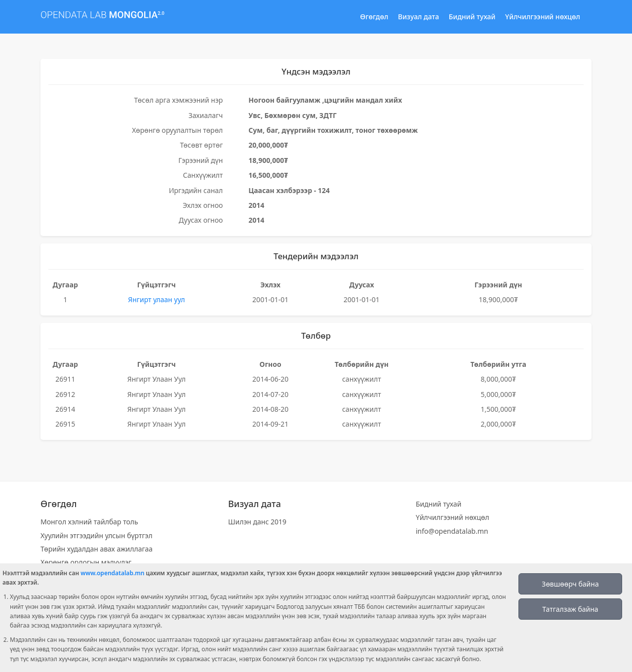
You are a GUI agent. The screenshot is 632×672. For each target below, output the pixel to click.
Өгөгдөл (374, 17)
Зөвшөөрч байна (570, 584)
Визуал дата (418, 17)
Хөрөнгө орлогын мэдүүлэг (86, 562)
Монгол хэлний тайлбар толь (89, 522)
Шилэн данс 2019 (257, 522)
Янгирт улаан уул (156, 299)
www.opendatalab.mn (112, 573)
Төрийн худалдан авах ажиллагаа (97, 549)
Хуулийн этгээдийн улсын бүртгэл (97, 535)
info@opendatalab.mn (452, 531)
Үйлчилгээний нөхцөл (543, 17)
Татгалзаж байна (570, 609)
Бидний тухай (472, 17)
